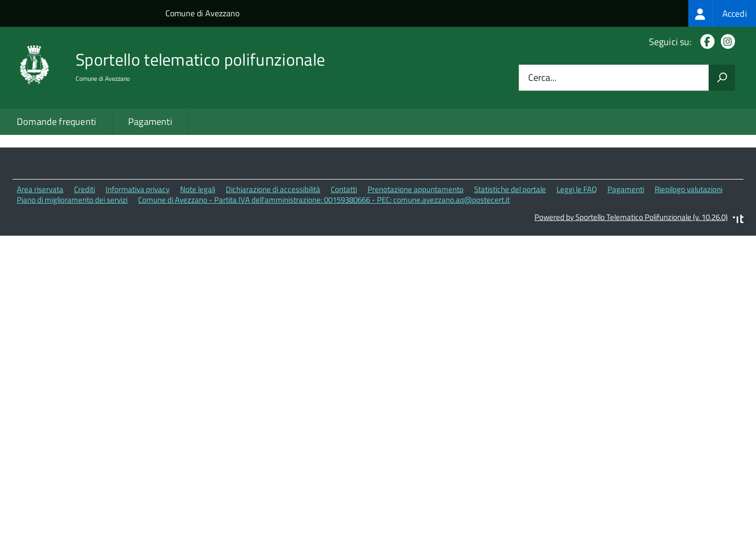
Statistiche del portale (510, 263)
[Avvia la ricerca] (722, 78)
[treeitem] (722, 13)
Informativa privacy (138, 263)
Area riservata (40, 263)
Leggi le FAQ (577, 263)
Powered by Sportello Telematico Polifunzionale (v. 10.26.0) (631, 291)
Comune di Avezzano (202, 13)
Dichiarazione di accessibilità (273, 263)
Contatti (344, 263)
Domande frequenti (56, 122)
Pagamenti (150, 122)
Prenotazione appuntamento (416, 263)
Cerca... (542, 78)
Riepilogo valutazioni (689, 263)
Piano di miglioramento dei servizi (72, 274)
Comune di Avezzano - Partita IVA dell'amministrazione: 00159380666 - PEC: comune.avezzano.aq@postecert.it (324, 274)
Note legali (198, 263)
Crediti (85, 263)
